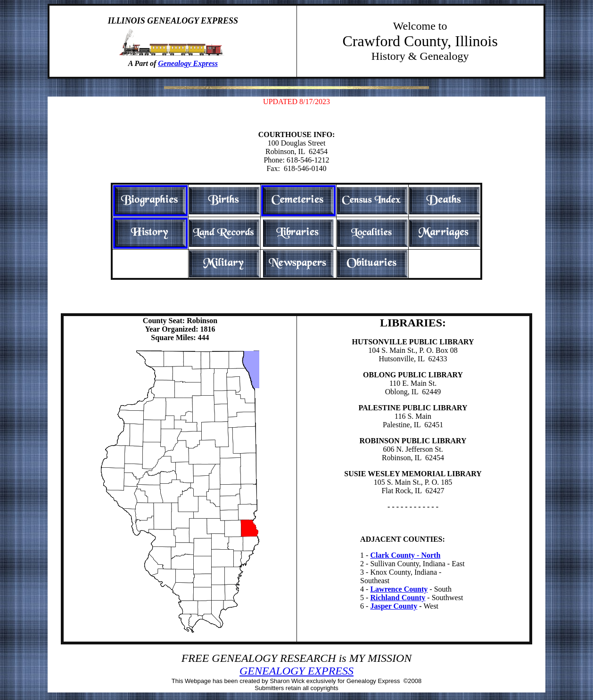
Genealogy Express (188, 63)
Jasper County (394, 606)
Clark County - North (405, 555)
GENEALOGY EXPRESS (296, 671)
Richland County (398, 598)
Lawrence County (399, 589)
